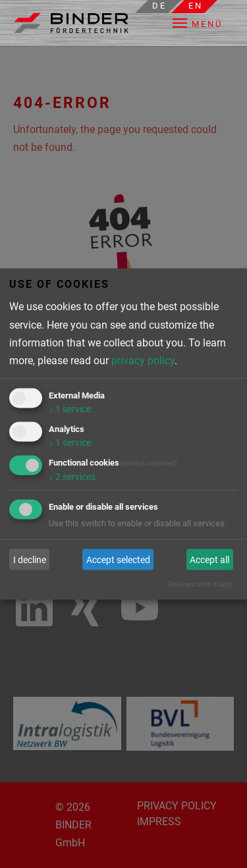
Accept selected (118, 559)
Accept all (209, 559)
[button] (207, 23)
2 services (72, 476)
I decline (30, 559)
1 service (70, 409)
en (196, 6)
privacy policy (143, 360)
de (159, 6)
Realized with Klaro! (200, 584)
